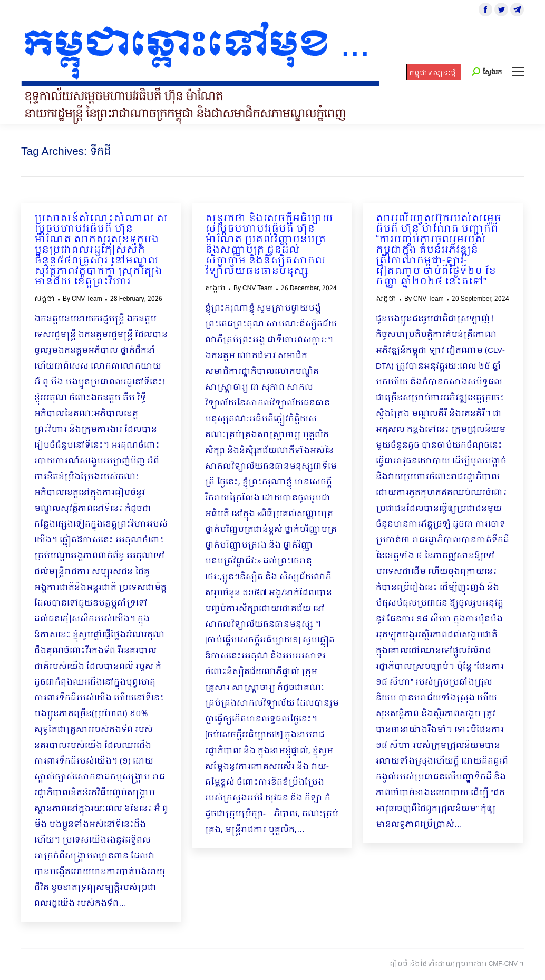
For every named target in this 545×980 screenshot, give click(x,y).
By (82, 299)
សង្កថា (45, 299)
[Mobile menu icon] (518, 72)
